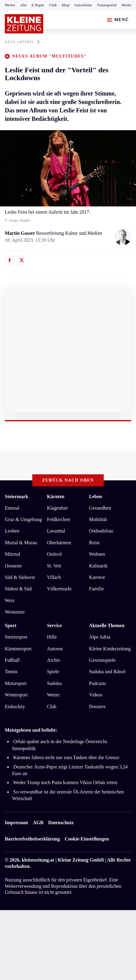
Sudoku (54, 683)
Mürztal (13, 554)
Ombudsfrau (101, 531)
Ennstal (12, 508)
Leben (95, 496)
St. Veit (54, 566)
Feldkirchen (59, 519)
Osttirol (54, 554)
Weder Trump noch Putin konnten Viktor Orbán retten (65, 782)
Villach (54, 577)
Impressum (16, 823)
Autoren (55, 649)
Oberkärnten (59, 543)
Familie (96, 589)
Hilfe (52, 637)
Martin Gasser (21, 233)
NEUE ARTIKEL (22, 42)
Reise (94, 543)
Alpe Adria (100, 637)
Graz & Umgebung (23, 519)
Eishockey (15, 707)
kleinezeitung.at (38, 860)
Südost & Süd (18, 589)
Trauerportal (107, 5)
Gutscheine (83, 5)
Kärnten (56, 496)
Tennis (11, 672)
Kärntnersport (18, 649)
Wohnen (97, 554)
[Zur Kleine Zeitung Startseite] (24, 24)
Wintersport (16, 695)
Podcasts (97, 683)
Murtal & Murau (21, 543)
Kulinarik (98, 566)
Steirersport (16, 637)
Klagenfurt (57, 508)
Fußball (12, 660)
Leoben (12, 531)
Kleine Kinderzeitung (110, 649)
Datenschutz (61, 823)
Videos (96, 695)
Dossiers (97, 707)
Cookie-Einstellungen (87, 839)
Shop (66, 5)
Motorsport (16, 683)
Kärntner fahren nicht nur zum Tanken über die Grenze (66, 757)
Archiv (54, 660)
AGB (38, 823)
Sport (11, 625)
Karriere (97, 577)
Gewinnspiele (102, 660)
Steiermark (16, 496)
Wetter (10, 5)
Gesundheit (100, 508)
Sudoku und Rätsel (107, 672)
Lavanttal (56, 531)
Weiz (10, 600)
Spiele (53, 672)
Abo (24, 5)
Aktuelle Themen (107, 625)
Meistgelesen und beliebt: (31, 730)
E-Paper (38, 5)
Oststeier (13, 566)
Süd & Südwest (20, 577)
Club (53, 5)
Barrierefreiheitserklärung (32, 839)
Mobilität (98, 519)
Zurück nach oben (68, 480)
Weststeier (15, 612)
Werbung (129, 5)
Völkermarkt (59, 589)
